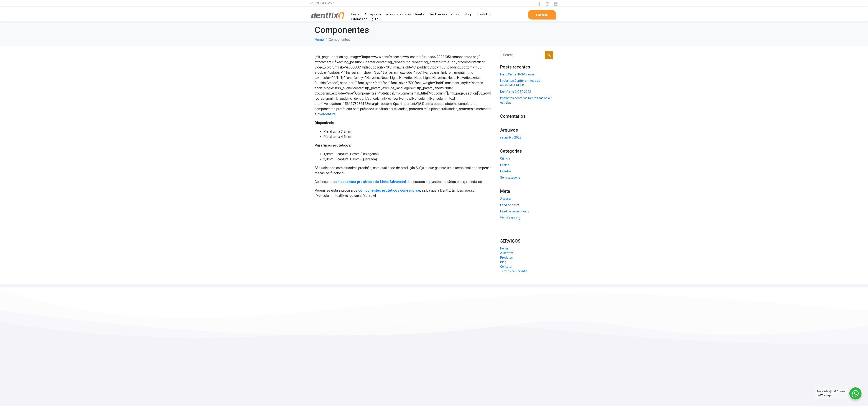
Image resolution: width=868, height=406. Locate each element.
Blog (468, 14)
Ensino (505, 165)
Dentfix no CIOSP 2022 (516, 92)
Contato (506, 267)
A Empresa (373, 14)
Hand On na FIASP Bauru (517, 74)
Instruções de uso (445, 14)
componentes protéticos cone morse (389, 190)
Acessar (506, 199)
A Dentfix (506, 253)
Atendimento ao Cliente (405, 14)
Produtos (484, 14)
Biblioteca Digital (365, 19)
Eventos (506, 171)
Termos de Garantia (514, 271)
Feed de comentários (515, 211)
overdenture (327, 114)
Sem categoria (510, 178)
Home (355, 14)
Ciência (505, 158)
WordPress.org (510, 218)
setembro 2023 (511, 137)
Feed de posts (510, 205)
